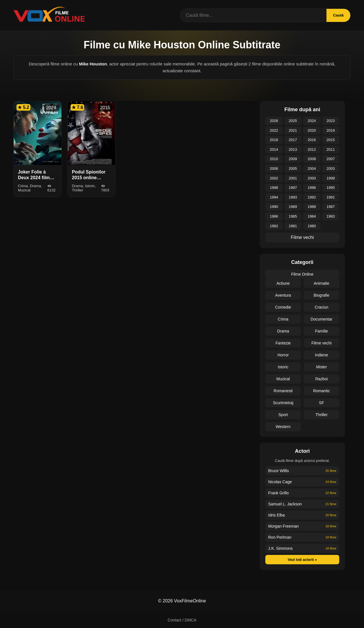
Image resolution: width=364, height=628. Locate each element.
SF (322, 403)
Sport (283, 415)
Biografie (321, 295)
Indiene (322, 355)
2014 (274, 149)
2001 (293, 178)
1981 (293, 226)
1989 (293, 207)
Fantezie (283, 343)
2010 (274, 159)
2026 (274, 121)
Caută (338, 15)
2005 (293, 169)
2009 (293, 159)
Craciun (321, 307)
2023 (331, 121)
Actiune (283, 283)
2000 (312, 178)
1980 (312, 226)
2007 (331, 159)
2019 (331, 130)
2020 (312, 130)
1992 (312, 197)
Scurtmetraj (283, 403)
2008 (312, 159)
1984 (312, 216)
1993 (293, 197)
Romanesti (283, 391)
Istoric (283, 367)
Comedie (283, 307)
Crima (283, 319)
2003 (331, 169)
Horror (283, 355)
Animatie (321, 283)
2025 (293, 121)
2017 (293, 140)
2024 (312, 121)
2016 (312, 140)
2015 (331, 140)
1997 (293, 188)
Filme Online (302, 274)
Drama (283, 331)
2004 (312, 169)
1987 (331, 207)
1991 (331, 197)
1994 (274, 197)
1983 (331, 216)
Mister (321, 367)
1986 (274, 216)
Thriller (321, 415)
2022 (274, 130)
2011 (331, 149)
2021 (293, 130)
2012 (312, 149)
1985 (293, 216)
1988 (312, 207)
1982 (274, 226)
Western (283, 427)
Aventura (283, 295)
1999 (331, 178)
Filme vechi (302, 237)
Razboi (322, 379)
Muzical (283, 379)
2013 (293, 149)
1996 (312, 188)
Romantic (321, 391)
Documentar (321, 319)
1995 (331, 188)
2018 (274, 140)
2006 (274, 169)
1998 (274, 188)
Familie (321, 331)
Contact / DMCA (182, 620)
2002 (274, 178)
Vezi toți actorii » (302, 560)
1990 (274, 207)
